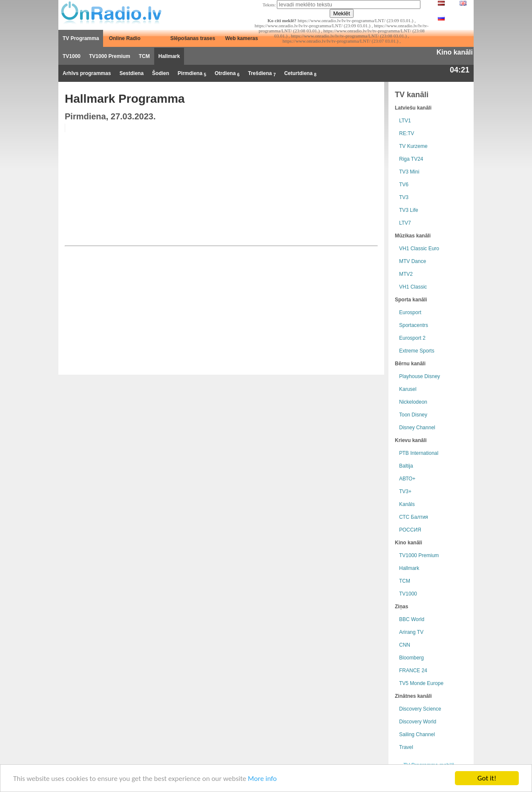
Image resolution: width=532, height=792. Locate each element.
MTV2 (406, 274)
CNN (405, 645)
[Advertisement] (313, 183)
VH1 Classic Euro (419, 249)
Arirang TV (411, 632)
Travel (406, 747)
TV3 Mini (409, 172)
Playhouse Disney (420, 376)
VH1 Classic (413, 287)
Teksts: (269, 5)
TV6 (404, 185)
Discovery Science (420, 709)
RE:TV (407, 133)
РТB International (419, 453)
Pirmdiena (192, 74)
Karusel (408, 389)
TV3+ (405, 491)
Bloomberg (411, 658)
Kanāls (407, 504)
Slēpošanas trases (193, 38)
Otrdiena (227, 74)
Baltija (406, 466)
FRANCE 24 (413, 671)
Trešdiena (262, 74)
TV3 (404, 197)
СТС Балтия (414, 517)
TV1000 (72, 56)
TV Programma (81, 38)
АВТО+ (407, 479)
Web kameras (242, 38)
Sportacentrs (414, 325)
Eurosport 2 (412, 338)
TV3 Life (409, 210)
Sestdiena (131, 73)
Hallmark (169, 56)
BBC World (412, 619)
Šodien (161, 73)
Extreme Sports (417, 351)
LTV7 (405, 223)
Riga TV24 (411, 159)
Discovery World (418, 722)
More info (262, 779)
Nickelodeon (413, 402)
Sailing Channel (417, 734)
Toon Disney (413, 415)
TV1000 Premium (110, 56)
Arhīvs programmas (87, 73)
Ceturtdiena (300, 74)
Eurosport (410, 312)
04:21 (460, 70)
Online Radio (125, 38)
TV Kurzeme (413, 146)
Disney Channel (417, 428)
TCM (144, 56)
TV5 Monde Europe (421, 683)
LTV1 (405, 121)
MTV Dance (413, 261)
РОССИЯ (410, 530)
